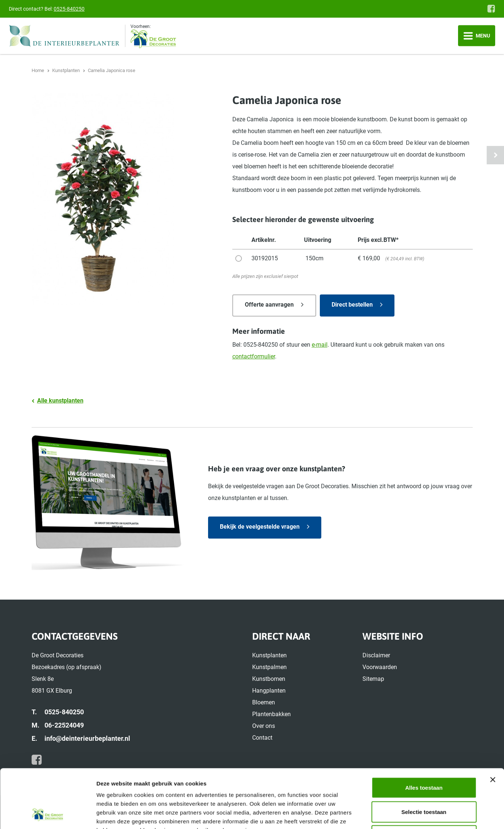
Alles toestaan (424, 732)
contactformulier (254, 356)
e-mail (320, 345)
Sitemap (373, 679)
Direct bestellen (352, 305)
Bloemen (264, 702)
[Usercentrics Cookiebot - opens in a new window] (48, 815)
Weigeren (424, 781)
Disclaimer (376, 655)
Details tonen (397, 814)
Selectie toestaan (424, 757)
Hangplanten (269, 691)
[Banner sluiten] (493, 725)
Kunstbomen (269, 679)
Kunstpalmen (269, 667)
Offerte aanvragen (269, 305)
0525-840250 (69, 9)
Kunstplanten (269, 655)
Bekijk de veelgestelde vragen (260, 527)
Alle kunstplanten (60, 401)
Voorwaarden (380, 667)
